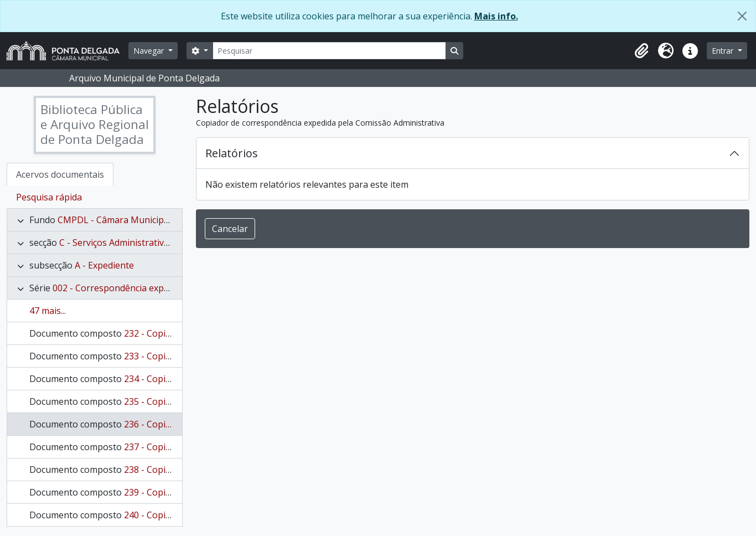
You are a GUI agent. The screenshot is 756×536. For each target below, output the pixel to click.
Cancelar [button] (230, 229)
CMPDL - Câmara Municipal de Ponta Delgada (152, 220)
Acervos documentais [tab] (60, 174)
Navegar (150, 51)
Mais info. (496, 16)
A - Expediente (104, 265)
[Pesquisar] (329, 51)
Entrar (724, 51)
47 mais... (48, 311)
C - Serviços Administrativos (116, 243)
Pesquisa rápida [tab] (49, 197)
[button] (641, 51)
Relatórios (232, 153)
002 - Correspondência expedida (119, 288)
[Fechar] (742, 16)
